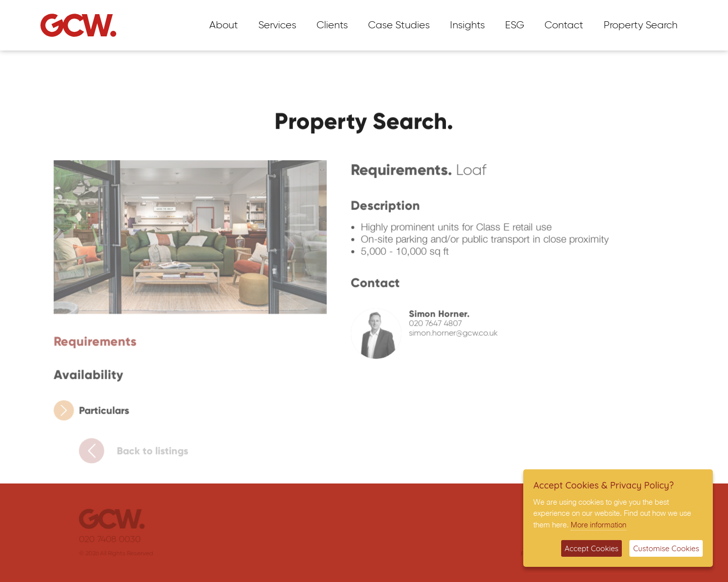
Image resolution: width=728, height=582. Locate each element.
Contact (564, 25)
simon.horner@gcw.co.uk (450, 336)
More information (599, 524)
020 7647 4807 (432, 327)
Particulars (95, 413)
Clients (332, 25)
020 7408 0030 (115, 540)
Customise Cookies (666, 548)
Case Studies (399, 25)
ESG (515, 25)
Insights (467, 25)
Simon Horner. (436, 317)
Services (277, 25)
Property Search (641, 25)
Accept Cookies (592, 548)
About (224, 25)
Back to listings (139, 453)
